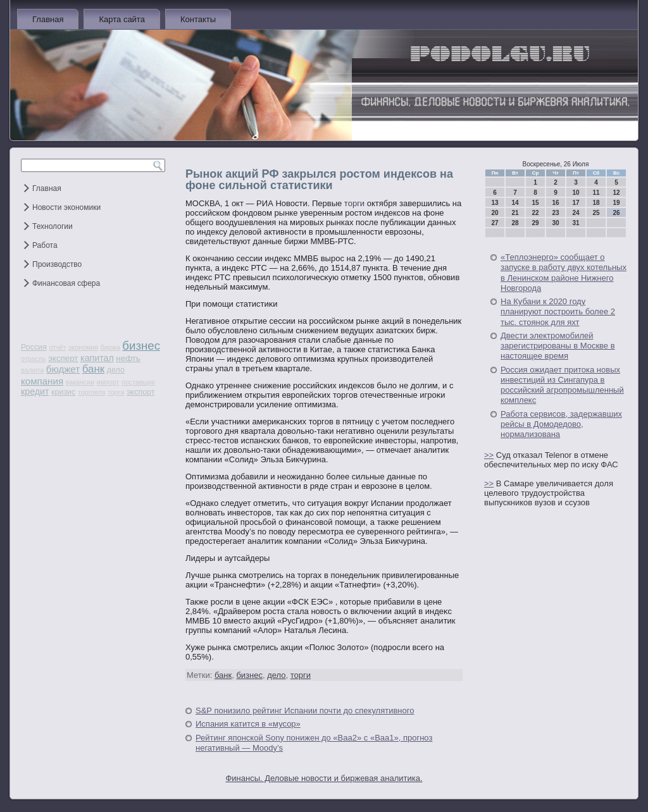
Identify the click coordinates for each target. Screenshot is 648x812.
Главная (48, 19)
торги (116, 392)
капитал (97, 358)
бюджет (63, 369)
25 (596, 213)
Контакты (198, 19)
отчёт (57, 347)
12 (616, 193)
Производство (57, 264)
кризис (63, 392)
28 (515, 223)
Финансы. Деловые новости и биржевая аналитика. (324, 778)
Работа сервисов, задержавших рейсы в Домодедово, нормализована (561, 424)
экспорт (140, 392)
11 (596, 193)
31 (576, 223)
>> (489, 455)
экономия (83, 347)
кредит (35, 391)
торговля (92, 392)
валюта (32, 370)
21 (515, 213)
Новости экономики (66, 207)
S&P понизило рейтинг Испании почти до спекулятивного (305, 710)
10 (576, 193)
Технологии (53, 226)
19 (616, 203)
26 (616, 213)
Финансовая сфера (66, 283)
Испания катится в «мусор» (248, 724)
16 (555, 203)
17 (576, 203)
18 (596, 203)
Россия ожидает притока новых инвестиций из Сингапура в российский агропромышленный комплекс (562, 385)
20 (495, 213)
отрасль (34, 359)
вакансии (80, 382)
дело (116, 370)
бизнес (141, 346)
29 (535, 223)
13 (495, 203)
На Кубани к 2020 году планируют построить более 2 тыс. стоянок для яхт (558, 312)
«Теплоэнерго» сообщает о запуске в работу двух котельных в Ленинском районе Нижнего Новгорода (564, 273)
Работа (45, 245)
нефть (128, 358)
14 (515, 203)
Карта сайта (121, 19)
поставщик (138, 382)
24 (576, 213)
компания (42, 381)
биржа (110, 347)
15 (535, 203)
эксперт (63, 358)
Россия (34, 347)
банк (93, 369)
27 (495, 223)
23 (555, 213)
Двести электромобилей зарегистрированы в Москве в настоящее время (558, 346)
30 (555, 223)
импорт (108, 382)
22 (535, 213)
